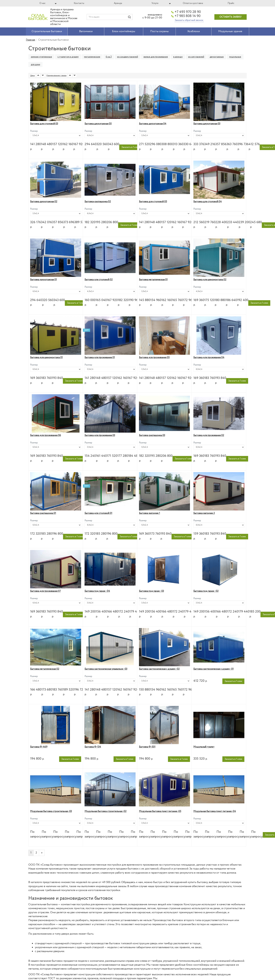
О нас (42, 3)
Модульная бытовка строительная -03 (51, 811)
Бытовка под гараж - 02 (206, 591)
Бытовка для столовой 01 (98, 513)
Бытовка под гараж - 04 (97, 591)
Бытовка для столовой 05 (153, 202)
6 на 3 (109, 57)
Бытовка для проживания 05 (154, 358)
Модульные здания (230, 31)
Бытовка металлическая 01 (153, 280)
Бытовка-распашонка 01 (43, 513)
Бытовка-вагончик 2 (204, 513)
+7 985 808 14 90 (188, 16)
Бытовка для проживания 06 (46, 435)
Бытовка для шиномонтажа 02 (210, 280)
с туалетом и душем (68, 57)
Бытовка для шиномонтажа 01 (46, 358)
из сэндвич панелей (128, 57)
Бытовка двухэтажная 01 (43, 280)
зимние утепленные (41, 57)
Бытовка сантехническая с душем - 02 (159, 669)
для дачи (35, 64)
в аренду (178, 57)
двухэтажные (217, 57)
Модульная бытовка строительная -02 (105, 811)
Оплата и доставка (193, 3)
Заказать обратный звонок (189, 20)
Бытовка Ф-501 (147, 747)
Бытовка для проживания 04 (209, 358)
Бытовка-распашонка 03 (152, 435)
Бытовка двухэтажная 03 (207, 124)
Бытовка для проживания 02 (209, 435)
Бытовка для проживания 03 (100, 435)
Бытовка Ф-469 (39, 747)
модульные (235, 57)
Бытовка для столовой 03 (44, 124)
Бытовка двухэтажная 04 (153, 124)
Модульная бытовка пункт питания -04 (215, 811)
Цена (32, 76)
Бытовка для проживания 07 (45, 591)
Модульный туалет (204, 747)
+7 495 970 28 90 (188, 12)
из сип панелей (196, 57)
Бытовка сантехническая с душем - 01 (213, 669)
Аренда (118, 3)
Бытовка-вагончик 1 (149, 513)
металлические (92, 57)
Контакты (79, 3)
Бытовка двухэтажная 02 (44, 202)
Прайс (231, 3)
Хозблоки (194, 31)
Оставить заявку (230, 17)
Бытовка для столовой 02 (99, 280)
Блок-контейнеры (124, 31)
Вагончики (86, 31)
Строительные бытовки (47, 31)
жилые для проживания (156, 57)
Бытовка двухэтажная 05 (98, 124)
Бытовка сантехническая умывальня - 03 (106, 669)
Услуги (155, 3)
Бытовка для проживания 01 (100, 358)
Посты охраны (159, 31)
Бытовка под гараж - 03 (151, 591)
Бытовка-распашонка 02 (98, 202)
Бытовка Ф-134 (93, 747)
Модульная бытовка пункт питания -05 (160, 811)
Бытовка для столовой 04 (208, 202)
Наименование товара (56, 76)
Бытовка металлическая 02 (45, 669)
